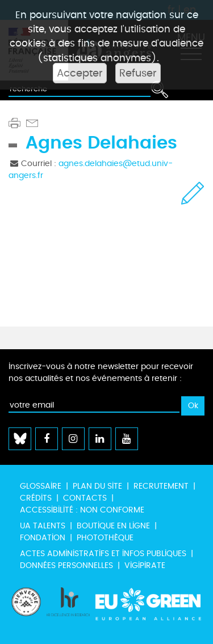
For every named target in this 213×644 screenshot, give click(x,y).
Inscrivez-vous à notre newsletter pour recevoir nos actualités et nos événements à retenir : (101, 372)
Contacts (85, 498)
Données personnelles (66, 565)
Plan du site (97, 486)
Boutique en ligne (113, 526)
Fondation (43, 538)
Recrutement (161, 486)
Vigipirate (145, 565)
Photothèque (105, 538)
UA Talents (43, 526)
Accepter (80, 73)
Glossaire (41, 486)
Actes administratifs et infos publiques (103, 554)
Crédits (36, 498)
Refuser (138, 73)
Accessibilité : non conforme (82, 510)
